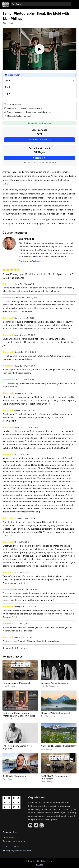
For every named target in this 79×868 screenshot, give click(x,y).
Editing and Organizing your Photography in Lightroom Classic (19, 714)
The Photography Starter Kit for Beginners (17, 747)
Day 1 (7, 81)
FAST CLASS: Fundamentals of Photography (56, 777)
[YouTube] (30, 825)
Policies (40, 865)
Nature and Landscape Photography (58, 746)
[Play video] (39, 49)
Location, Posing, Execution (54, 683)
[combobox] (41, 4)
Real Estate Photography (14, 776)
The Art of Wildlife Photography (56, 713)
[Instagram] (42, 825)
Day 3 (7, 93)
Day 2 (7, 87)
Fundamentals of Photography (17, 683)
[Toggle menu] (75, 4)
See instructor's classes (30, 261)
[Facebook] (36, 825)
